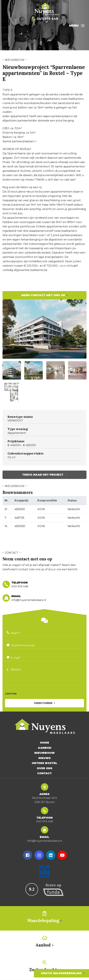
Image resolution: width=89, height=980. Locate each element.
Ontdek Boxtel (44, 763)
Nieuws (45, 758)
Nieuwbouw (44, 753)
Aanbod (45, 748)
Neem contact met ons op (43, 295)
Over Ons (45, 768)
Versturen (43, 703)
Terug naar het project (43, 475)
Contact (44, 773)
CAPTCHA (11, 694)
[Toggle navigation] (83, 26)
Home (45, 743)
